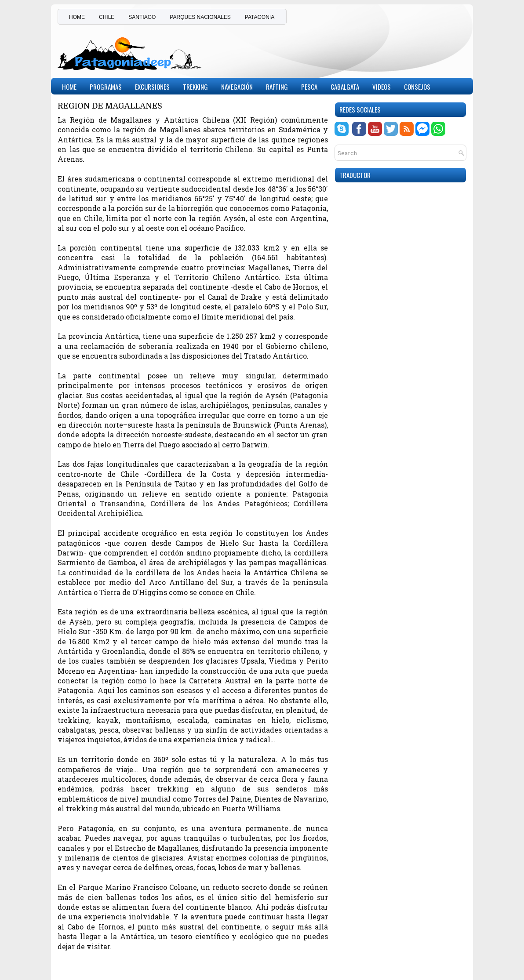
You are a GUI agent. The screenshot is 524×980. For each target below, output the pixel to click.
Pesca (309, 87)
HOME (77, 17)
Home (69, 87)
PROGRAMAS (106, 87)
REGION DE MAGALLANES (110, 106)
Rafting (277, 87)
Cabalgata (345, 87)
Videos (382, 87)
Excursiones (152, 87)
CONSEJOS (417, 87)
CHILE (107, 17)
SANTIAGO (142, 17)
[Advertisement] (364, 50)
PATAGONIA (260, 17)
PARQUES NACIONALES (200, 17)
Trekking (195, 87)
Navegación (237, 87)
